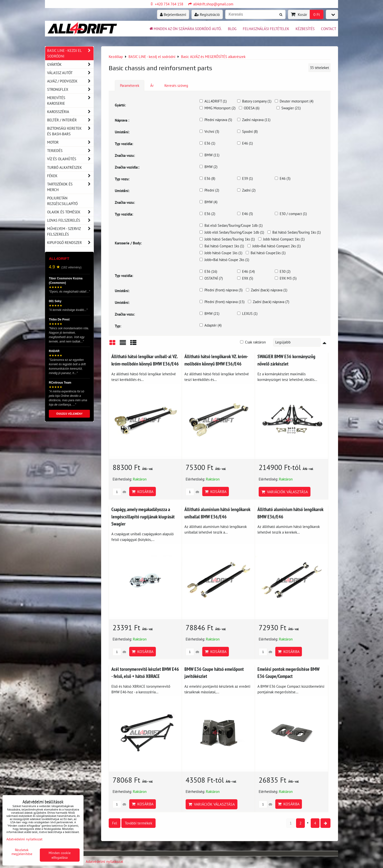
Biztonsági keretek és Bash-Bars (70, 131)
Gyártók (70, 64)
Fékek (70, 176)
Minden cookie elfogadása (60, 855)
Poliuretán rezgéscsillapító (62, 201)
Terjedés (70, 151)
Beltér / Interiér (70, 120)
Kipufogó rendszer (70, 243)
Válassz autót (70, 73)
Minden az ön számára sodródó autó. (185, 29)
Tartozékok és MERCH (70, 187)
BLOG (232, 29)
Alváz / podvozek (70, 81)
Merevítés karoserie (70, 101)
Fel (115, 823)
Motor (70, 142)
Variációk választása (285, 492)
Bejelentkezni (173, 14)
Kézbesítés (305, 29)
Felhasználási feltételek (266, 29)
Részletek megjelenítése (22, 852)
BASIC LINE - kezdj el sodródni (70, 53)
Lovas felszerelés (70, 220)
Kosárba (143, 491)
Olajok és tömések (70, 212)
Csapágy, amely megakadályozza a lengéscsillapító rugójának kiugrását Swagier (143, 516)
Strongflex (70, 89)
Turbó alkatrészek (64, 167)
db (119, 492)
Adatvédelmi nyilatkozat (104, 861)
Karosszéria (70, 112)
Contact (329, 29)
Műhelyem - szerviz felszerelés (70, 231)
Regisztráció (207, 14)
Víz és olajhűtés (70, 159)
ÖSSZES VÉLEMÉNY (69, 414)
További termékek (138, 823)
